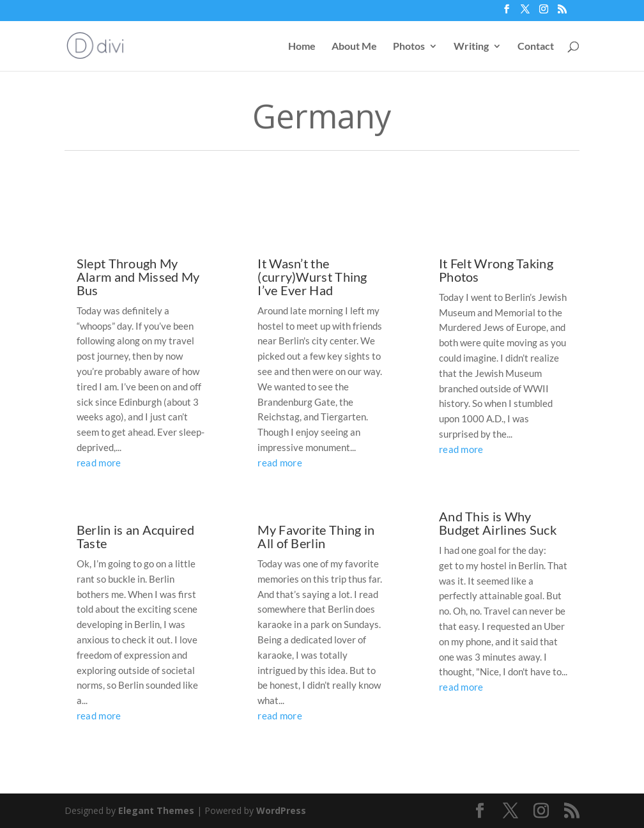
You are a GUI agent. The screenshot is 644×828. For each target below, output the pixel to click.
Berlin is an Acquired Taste (135, 536)
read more (99, 463)
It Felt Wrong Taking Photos (496, 270)
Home (302, 47)
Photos (409, 47)
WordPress (281, 810)
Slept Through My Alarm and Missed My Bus (138, 277)
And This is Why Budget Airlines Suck (498, 523)
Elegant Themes (156, 810)
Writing (471, 47)
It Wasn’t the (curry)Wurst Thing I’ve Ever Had (312, 277)
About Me (354, 47)
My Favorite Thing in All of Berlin (316, 536)
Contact (536, 47)
